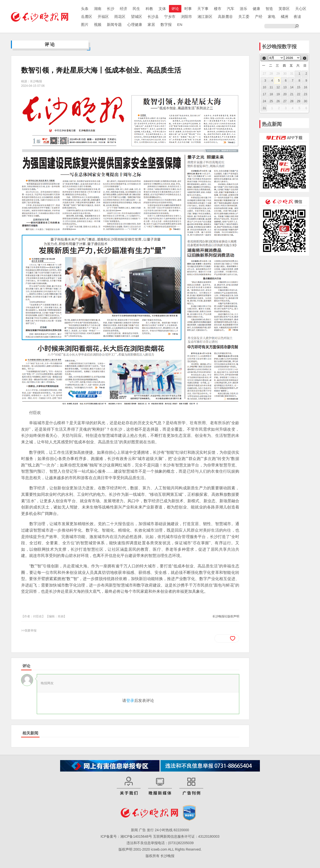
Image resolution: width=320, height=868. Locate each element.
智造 (269, 9)
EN (180, 24)
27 (285, 101)
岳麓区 (87, 17)
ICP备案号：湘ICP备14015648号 (126, 836)
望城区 (137, 17)
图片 (85, 24)
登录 (130, 701)
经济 (123, 9)
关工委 (244, 17)
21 (292, 94)
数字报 (166, 24)
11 (271, 87)
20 (285, 94)
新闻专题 (114, 24)
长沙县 (153, 17)
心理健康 (135, 24)
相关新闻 (30, 733)
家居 (151, 24)
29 (299, 101)
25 (271, 101)
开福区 (103, 17)
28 (292, 101)
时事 (188, 9)
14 (292, 87)
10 (264, 87)
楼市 (218, 9)
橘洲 (284, 17)
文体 (162, 9)
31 (264, 108)
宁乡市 (170, 17)
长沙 (111, 9)
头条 (85, 9)
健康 (256, 9)
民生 (136, 9)
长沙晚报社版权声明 (226, 616)
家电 (272, 17)
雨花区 (120, 17)
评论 (175, 9)
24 (264, 101)
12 (278, 87)
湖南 (98, 9)
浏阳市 (186, 17)
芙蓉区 (284, 9)
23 (305, 94)
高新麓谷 (225, 17)
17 (264, 94)
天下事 (203, 9)
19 (278, 94)
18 (271, 94)
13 (285, 87)
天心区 (301, 9)
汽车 (231, 9)
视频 (98, 24)
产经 (259, 17)
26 (278, 101)
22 (299, 94)
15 (299, 87)
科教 (149, 9)
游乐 (243, 9)
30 (305, 101)
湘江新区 (205, 17)
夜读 (297, 17)
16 (305, 87)
